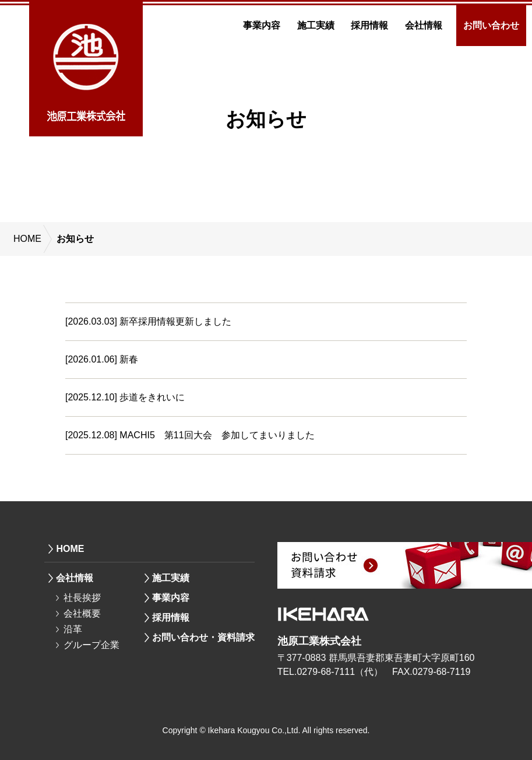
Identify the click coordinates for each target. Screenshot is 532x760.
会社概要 (82, 613)
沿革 (73, 629)
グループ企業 (91, 645)
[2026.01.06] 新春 (102, 359)
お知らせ (75, 239)
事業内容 (262, 25)
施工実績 (316, 25)
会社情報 (424, 25)
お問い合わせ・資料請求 (203, 637)
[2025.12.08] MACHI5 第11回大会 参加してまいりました (190, 435)
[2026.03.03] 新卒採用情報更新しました (148, 321)
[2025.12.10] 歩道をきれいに (125, 397)
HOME (27, 239)
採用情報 (369, 25)
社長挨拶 (82, 598)
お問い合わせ (491, 25)
